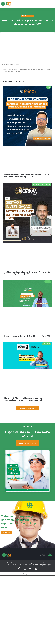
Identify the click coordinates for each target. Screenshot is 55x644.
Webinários (28, 16)
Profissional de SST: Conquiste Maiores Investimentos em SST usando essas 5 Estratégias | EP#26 (27, 176)
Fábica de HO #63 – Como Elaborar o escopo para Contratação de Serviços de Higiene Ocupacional (23, 399)
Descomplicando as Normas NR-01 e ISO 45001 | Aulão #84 (27, 336)
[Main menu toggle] (53, 4)
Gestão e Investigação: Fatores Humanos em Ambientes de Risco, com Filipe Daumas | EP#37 (27, 273)
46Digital (48, 565)
